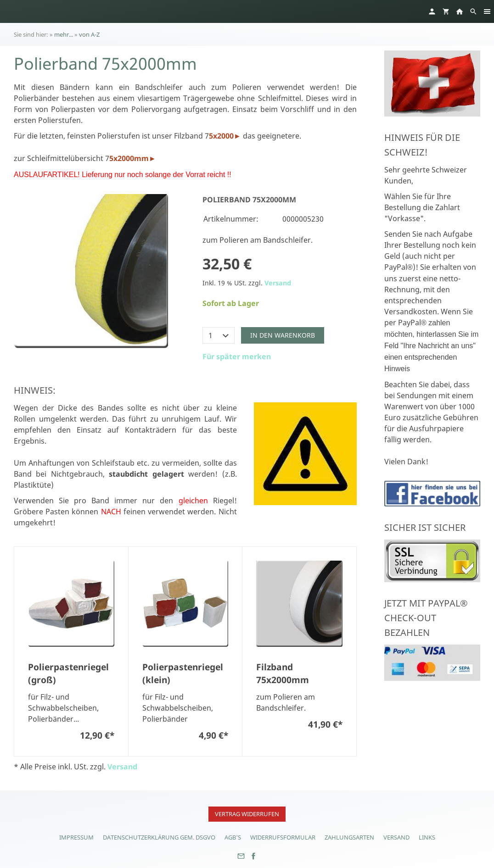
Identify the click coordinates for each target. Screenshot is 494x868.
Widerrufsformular (283, 837)
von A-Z (89, 34)
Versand (278, 283)
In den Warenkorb (283, 335)
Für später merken (237, 356)
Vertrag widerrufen (247, 814)
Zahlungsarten (349, 837)
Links (427, 837)
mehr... (64, 34)
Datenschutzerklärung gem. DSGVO (159, 837)
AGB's (233, 837)
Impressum (76, 837)
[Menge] (219, 335)
